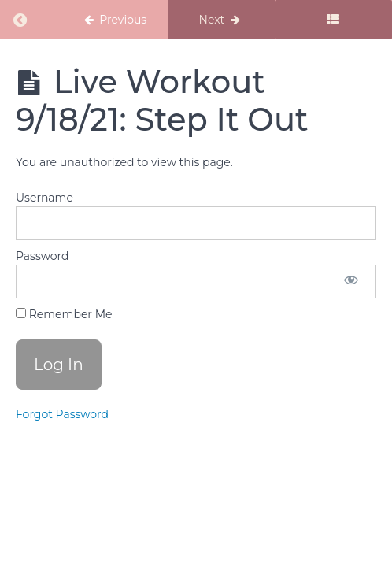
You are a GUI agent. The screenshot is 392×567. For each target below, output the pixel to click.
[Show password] (351, 282)
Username (44, 198)
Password (42, 256)
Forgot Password (62, 414)
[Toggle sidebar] (333, 20)
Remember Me (64, 314)
